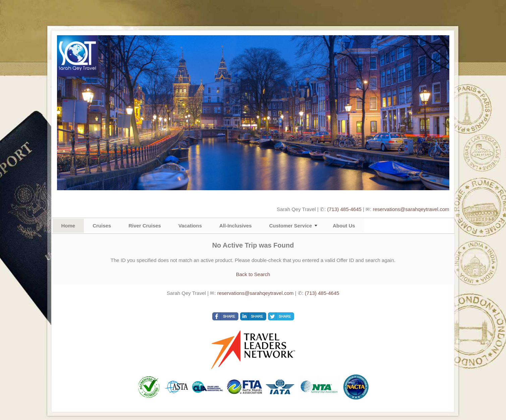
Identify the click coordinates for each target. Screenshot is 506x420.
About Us (344, 226)
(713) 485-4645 (345, 209)
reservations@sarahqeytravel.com (411, 209)
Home (68, 226)
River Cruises (145, 226)
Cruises (102, 226)
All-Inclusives (236, 226)
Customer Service (291, 226)
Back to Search (253, 274)
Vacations (190, 226)
